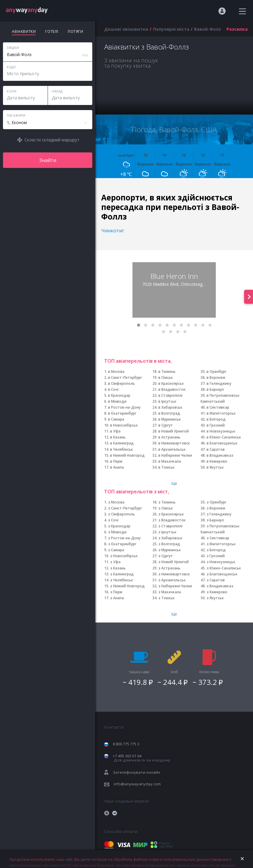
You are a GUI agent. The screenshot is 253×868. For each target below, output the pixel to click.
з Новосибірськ (124, 556)
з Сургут (166, 556)
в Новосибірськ (124, 425)
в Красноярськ (171, 383)
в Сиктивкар (218, 407)
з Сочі (113, 520)
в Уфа (115, 431)
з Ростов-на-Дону (124, 538)
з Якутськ (215, 598)
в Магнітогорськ (221, 413)
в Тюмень (167, 372)
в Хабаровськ (170, 407)
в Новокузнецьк (221, 431)
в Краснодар (119, 395)
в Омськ (166, 377)
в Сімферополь (121, 383)
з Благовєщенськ (222, 574)
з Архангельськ (172, 580)
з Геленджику (219, 514)
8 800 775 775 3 (126, 744)
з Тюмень (167, 502)
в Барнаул (215, 389)
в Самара (116, 419)
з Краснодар (119, 526)
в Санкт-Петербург (125, 377)
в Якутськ (215, 467)
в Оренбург (217, 372)
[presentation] (249, 297)
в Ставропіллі (170, 395)
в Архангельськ (172, 449)
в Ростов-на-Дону (124, 407)
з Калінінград (122, 574)
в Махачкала (170, 461)
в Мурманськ (170, 419)
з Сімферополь (121, 514)
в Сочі (113, 389)
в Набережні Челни (175, 455)
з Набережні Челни (175, 586)
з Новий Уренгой (174, 562)
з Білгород (216, 550)
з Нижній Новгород (127, 586)
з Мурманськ (170, 550)
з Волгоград (169, 544)
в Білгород (216, 419)
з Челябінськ (122, 580)
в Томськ (167, 467)
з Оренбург (217, 502)
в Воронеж (216, 377)
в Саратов (216, 449)
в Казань (118, 437)
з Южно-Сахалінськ (224, 568)
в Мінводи (117, 401)
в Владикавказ (220, 455)
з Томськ (167, 598)
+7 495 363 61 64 (142, 758)
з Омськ (166, 508)
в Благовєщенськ (222, 443)
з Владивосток (172, 520)
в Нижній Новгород (127, 455)
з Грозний (216, 556)
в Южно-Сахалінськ (224, 437)
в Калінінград (122, 443)
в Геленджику (219, 383)
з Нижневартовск (174, 574)
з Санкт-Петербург (125, 508)
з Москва (116, 502)
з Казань (118, 568)
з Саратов (216, 580)
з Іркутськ (167, 532)
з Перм (116, 592)
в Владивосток (172, 389)
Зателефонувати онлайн (136, 772)
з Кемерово (217, 592)
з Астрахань (169, 568)
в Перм (116, 461)
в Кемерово (217, 461)
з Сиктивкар (218, 538)
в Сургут (166, 425)
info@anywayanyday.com (137, 784)
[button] (138, 325)
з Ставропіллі (170, 526)
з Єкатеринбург (122, 544)
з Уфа (115, 562)
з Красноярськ (171, 514)
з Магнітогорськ (221, 544)
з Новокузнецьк (221, 562)
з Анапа (117, 598)
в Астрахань (169, 437)
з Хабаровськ (170, 538)
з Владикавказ (220, 586)
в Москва (116, 372)
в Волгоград (169, 413)
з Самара (116, 550)
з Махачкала (170, 592)
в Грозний (216, 425)
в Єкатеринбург (122, 413)
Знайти (48, 160)
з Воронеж (216, 508)
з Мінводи (117, 532)
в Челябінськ (122, 449)
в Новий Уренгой (174, 431)
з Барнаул (215, 520)
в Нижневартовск (174, 443)
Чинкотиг (113, 231)
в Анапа (117, 467)
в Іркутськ (167, 401)
